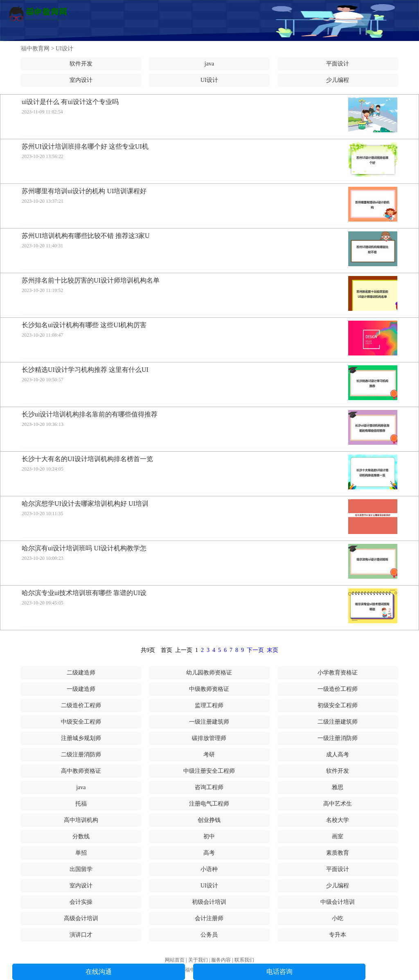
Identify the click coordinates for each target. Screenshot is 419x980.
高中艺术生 (338, 804)
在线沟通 (99, 972)
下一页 (255, 650)
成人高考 (338, 755)
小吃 (338, 918)
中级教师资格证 (209, 689)
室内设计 (81, 80)
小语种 (209, 869)
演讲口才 (81, 935)
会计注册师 (209, 918)
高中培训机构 (81, 820)
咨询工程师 (209, 787)
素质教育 (338, 853)
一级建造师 (81, 689)
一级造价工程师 (338, 689)
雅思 (338, 787)
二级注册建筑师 (338, 722)
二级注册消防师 (81, 755)
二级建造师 (81, 673)
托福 (81, 804)
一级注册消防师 (338, 738)
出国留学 (81, 869)
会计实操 (81, 902)
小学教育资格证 (338, 673)
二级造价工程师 (81, 705)
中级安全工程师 (81, 722)
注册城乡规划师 (81, 738)
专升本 (338, 935)
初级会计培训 (209, 902)
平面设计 (338, 64)
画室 (338, 836)
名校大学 (338, 820)
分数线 (81, 836)
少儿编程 (338, 80)
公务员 (209, 935)
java (209, 64)
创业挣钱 (209, 820)
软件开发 (81, 64)
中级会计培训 (338, 902)
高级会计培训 (81, 918)
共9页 (148, 650)
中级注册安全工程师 (209, 771)
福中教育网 (35, 49)
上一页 (184, 650)
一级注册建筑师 (209, 722)
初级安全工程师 (338, 705)
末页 (273, 650)
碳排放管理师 (209, 738)
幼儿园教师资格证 (209, 673)
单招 (81, 853)
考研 (209, 755)
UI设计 (64, 49)
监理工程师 (209, 705)
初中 (209, 836)
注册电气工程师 (209, 804)
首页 (167, 650)
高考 (209, 853)
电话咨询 (279, 972)
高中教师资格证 (81, 771)
